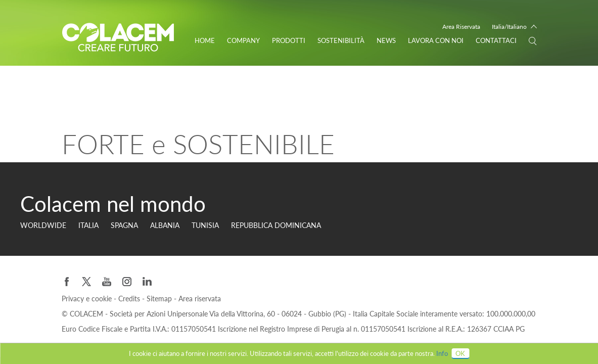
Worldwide (43, 225)
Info (442, 353)
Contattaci (496, 40)
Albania (165, 225)
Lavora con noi (436, 40)
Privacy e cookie (88, 299)
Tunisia (205, 225)
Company (243, 40)
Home (205, 40)
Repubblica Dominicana (276, 225)
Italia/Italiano (509, 27)
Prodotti (289, 40)
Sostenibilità (341, 40)
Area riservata (200, 299)
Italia (88, 225)
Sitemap (160, 299)
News (386, 40)
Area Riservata (461, 27)
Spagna (124, 225)
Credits (130, 299)
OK (460, 353)
